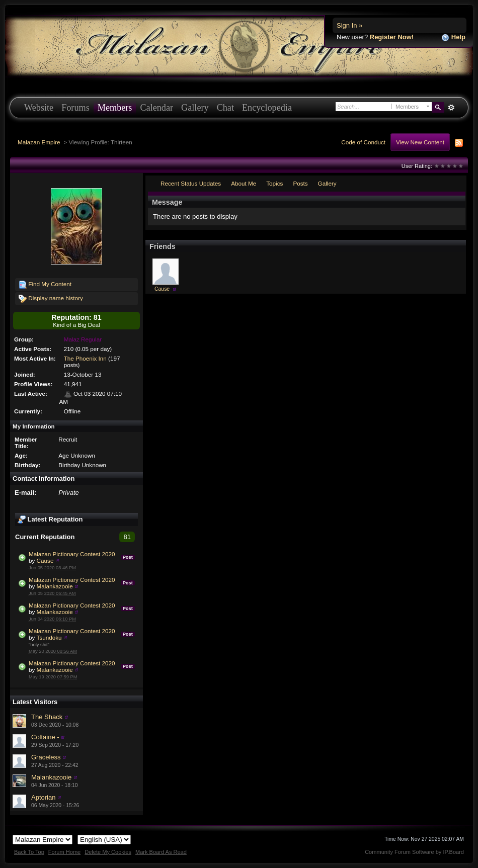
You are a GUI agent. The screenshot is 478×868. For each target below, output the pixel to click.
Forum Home (64, 852)
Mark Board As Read (161, 852)
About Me (244, 183)
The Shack (47, 717)
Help (453, 37)
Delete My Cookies (108, 852)
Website (39, 108)
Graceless (46, 757)
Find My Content (45, 285)
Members (115, 108)
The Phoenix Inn (85, 358)
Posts (300, 183)
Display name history (51, 299)
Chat (225, 108)
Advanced (451, 108)
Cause (45, 560)
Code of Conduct (363, 142)
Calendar (156, 108)
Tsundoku (49, 637)
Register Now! (392, 37)
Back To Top (29, 852)
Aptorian (43, 797)
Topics (274, 183)
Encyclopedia (267, 108)
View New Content (420, 142)
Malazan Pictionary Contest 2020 (72, 554)
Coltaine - (45, 737)
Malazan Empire (39, 142)
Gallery (195, 108)
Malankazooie (55, 586)
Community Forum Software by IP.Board (414, 852)
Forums (75, 108)
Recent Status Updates (191, 183)
